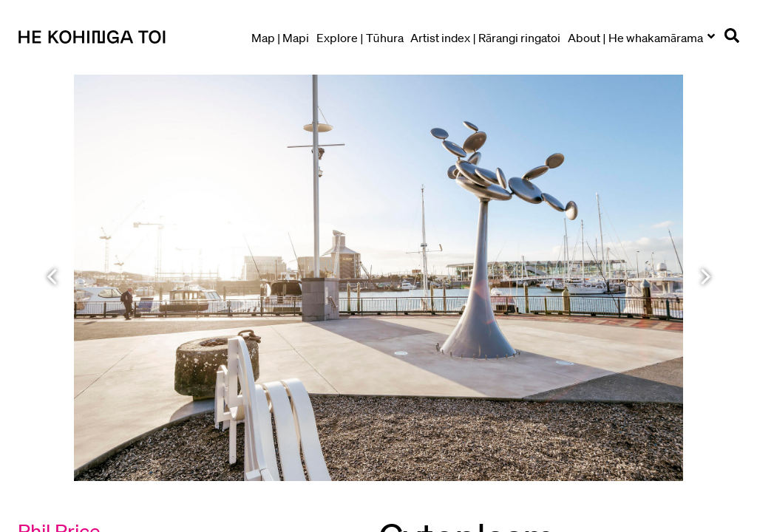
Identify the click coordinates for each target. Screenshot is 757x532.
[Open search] (732, 38)
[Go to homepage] (129, 37)
